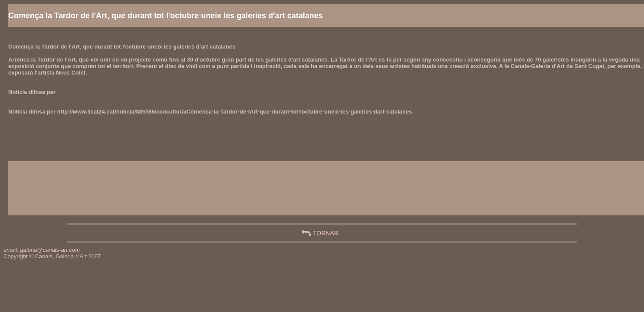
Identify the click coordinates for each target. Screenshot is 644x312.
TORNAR (326, 233)
